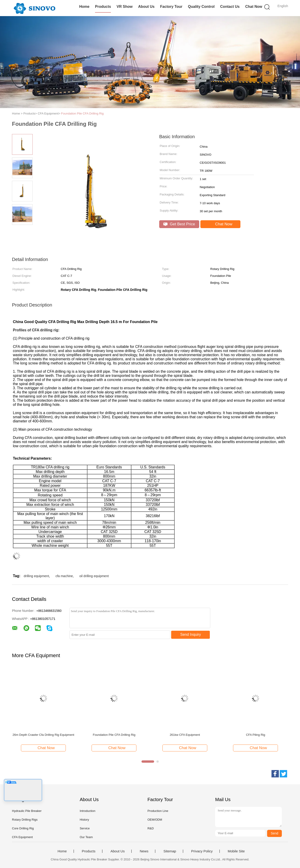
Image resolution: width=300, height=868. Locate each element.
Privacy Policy (202, 851)
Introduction (87, 811)
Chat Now (254, 7)
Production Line (158, 811)
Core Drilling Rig (23, 828)
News (144, 851)
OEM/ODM (155, 820)
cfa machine (64, 576)
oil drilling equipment (94, 576)
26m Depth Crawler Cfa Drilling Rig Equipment (43, 735)
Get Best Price (179, 224)
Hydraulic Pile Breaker (27, 811)
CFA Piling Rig (255, 735)
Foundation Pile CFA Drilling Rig (82, 113)
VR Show (125, 7)
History (84, 820)
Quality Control (201, 7)
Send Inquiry (191, 635)
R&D (151, 828)
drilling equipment (36, 576)
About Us (146, 7)
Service (85, 828)
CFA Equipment (22, 837)
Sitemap (170, 851)
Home (84, 7)
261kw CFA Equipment (185, 735)
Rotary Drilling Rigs (25, 820)
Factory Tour (171, 7)
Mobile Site (236, 851)
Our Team (86, 837)
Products (103, 7)
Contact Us (230, 7)
